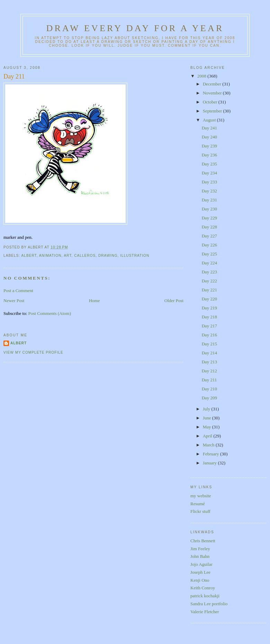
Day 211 (14, 76)
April (208, 436)
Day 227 (209, 236)
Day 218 (209, 317)
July (207, 409)
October (211, 102)
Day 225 (209, 254)
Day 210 (209, 389)
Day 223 (209, 272)
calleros (85, 256)
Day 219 (209, 308)
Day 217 (209, 326)
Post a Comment (18, 291)
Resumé (198, 504)
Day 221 (209, 290)
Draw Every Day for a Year (135, 28)
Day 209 (209, 398)
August (210, 120)
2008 (202, 76)
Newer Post (14, 301)
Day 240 (209, 137)
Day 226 (209, 245)
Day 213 (209, 362)
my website (201, 496)
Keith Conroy (203, 588)
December (213, 84)
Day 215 (209, 344)
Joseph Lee (200, 572)
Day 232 (209, 191)
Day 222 (209, 281)
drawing (108, 256)
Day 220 (209, 299)
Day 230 (209, 209)
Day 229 (209, 218)
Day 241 (209, 128)
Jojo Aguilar (201, 564)
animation (50, 256)
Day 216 (209, 335)
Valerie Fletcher (205, 612)
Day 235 (209, 164)
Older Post (174, 301)
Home (94, 301)
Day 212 (209, 371)
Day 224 (209, 263)
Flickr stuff (200, 511)
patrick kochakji (205, 596)
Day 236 (209, 155)
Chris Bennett (203, 541)
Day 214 (209, 353)
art (67, 256)
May (208, 427)
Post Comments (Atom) (50, 313)
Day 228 (209, 227)
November (213, 93)
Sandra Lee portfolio (209, 604)
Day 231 (209, 200)
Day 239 (209, 146)
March (209, 445)
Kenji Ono (200, 580)
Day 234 (209, 173)
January (210, 463)
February (211, 454)
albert (29, 256)
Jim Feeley (200, 549)
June (208, 418)
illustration (135, 256)
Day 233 (209, 182)
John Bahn (200, 556)
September (213, 111)
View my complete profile (33, 352)
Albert (19, 343)
